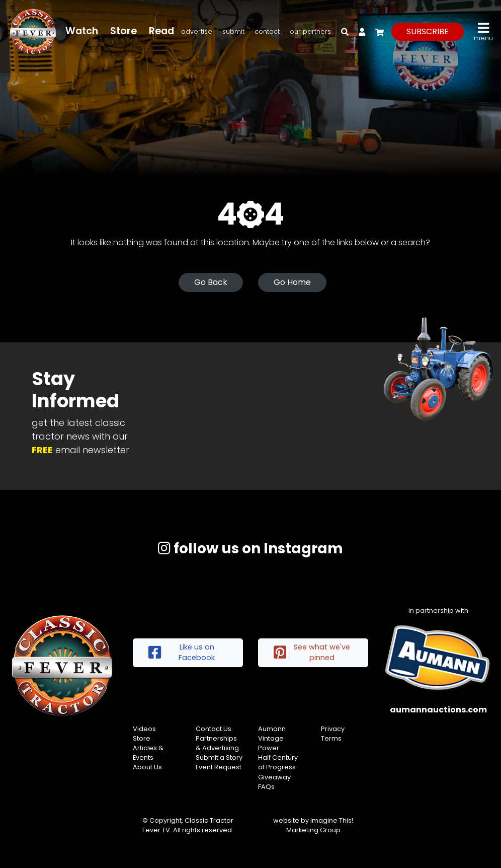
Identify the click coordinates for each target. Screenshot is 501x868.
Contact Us (214, 729)
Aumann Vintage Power (272, 738)
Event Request (219, 767)
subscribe (428, 31)
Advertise (197, 31)
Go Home (292, 282)
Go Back (211, 282)
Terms (331, 738)
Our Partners (310, 31)
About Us (147, 767)
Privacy (333, 729)
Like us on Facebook (182, 653)
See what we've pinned (312, 653)
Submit (233, 31)
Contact (267, 31)
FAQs (266, 787)
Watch (82, 31)
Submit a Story (219, 757)
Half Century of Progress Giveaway (278, 767)
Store (123, 31)
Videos (144, 729)
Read (161, 31)
